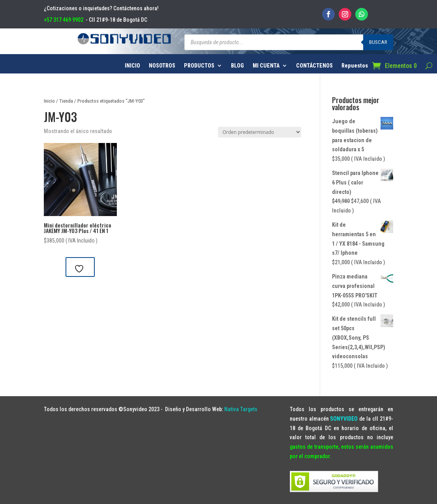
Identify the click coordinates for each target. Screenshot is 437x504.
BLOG (237, 66)
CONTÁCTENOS (314, 66)
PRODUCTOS (199, 66)
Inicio (49, 101)
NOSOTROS (162, 66)
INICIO (132, 66)
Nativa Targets (241, 409)
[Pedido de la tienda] (260, 132)
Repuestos (355, 66)
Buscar (378, 42)
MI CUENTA (266, 66)
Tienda (66, 101)
